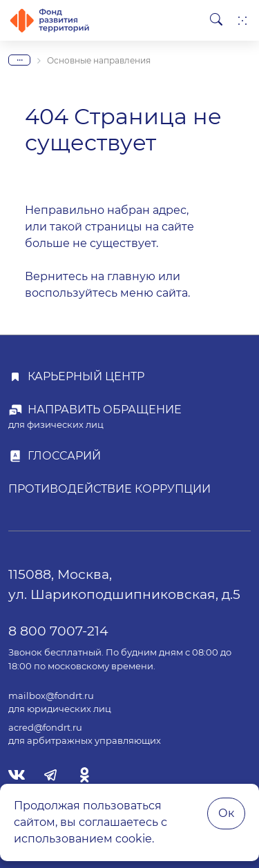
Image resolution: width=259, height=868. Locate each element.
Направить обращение (105, 410)
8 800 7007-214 (58, 631)
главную (131, 276)
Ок (226, 813)
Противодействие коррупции (109, 489)
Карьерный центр (86, 376)
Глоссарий (64, 456)
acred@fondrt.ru (45, 728)
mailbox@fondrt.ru (51, 696)
